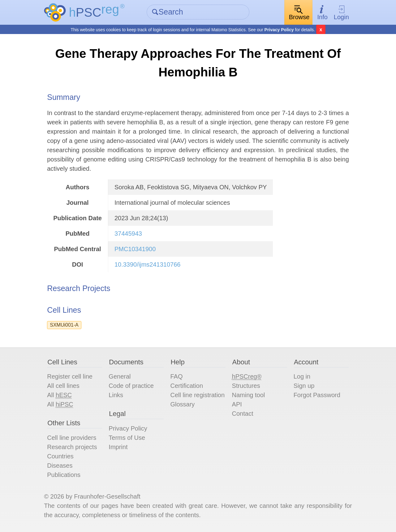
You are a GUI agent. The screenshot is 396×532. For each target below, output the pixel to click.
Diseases (60, 465)
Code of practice (131, 386)
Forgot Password (317, 395)
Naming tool (249, 395)
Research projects (72, 447)
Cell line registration (197, 395)
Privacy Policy (279, 30)
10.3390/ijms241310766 (148, 264)
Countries (60, 456)
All (59, 395)
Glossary (182, 404)
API (237, 404)
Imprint (118, 447)
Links (116, 395)
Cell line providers (72, 438)
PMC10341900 (135, 249)
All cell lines (63, 386)
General (120, 376)
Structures (246, 386)
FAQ (176, 376)
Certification (187, 386)
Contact (243, 414)
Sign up (304, 386)
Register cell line (70, 376)
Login (341, 13)
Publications (64, 475)
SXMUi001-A (64, 325)
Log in (302, 376)
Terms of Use (127, 438)
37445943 (128, 234)
